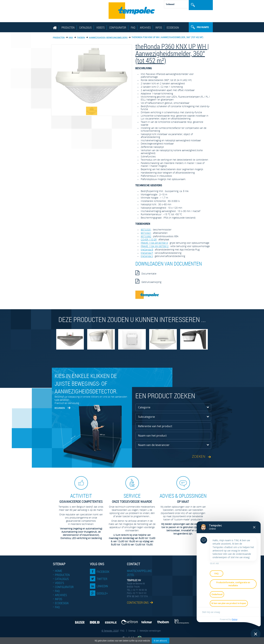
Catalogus (85, 28)
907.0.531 (146, 230)
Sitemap (132, 631)
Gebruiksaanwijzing (148, 281)
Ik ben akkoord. (161, 641)
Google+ (102, 593)
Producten (68, 28)
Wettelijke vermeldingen (150, 631)
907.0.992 (146, 236)
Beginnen (60, 408)
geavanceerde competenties (81, 498)
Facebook (103, 572)
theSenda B (147, 250)
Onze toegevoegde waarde (132, 498)
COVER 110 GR (149, 239)
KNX (71, 38)
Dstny (234, 619)
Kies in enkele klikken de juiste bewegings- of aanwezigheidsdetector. (86, 383)
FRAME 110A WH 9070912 (155, 246)
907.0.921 (146, 233)
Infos (159, 28)
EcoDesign (173, 28)
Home (59, 571)
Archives (145, 28)
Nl (209, 3)
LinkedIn (102, 586)
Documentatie (146, 273)
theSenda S (147, 256)
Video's (100, 28)
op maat (183, 498)
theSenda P (147, 253)
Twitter (102, 579)
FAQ (133, 28)
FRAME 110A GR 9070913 (154, 243)
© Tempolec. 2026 (110, 631)
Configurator (118, 28)
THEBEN (81, 38)
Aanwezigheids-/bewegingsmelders (108, 38)
